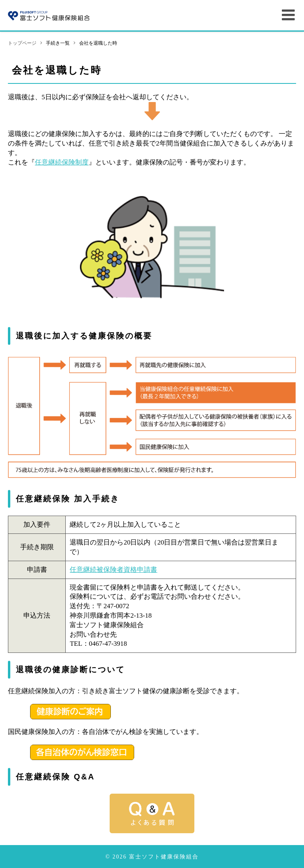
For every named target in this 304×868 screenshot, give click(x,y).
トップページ (22, 43)
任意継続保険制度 (62, 162)
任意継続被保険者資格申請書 (113, 570)
